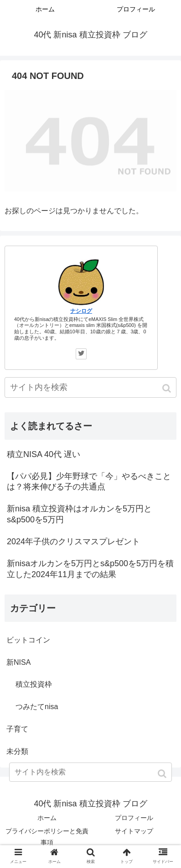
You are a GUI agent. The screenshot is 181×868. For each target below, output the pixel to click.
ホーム (47, 818)
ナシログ (81, 311)
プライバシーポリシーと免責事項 (47, 837)
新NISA (18, 662)
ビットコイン (28, 640)
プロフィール (134, 818)
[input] (90, 387)
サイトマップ (134, 831)
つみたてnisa (37, 707)
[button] (168, 388)
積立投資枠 (34, 684)
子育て (17, 729)
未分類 (17, 751)
